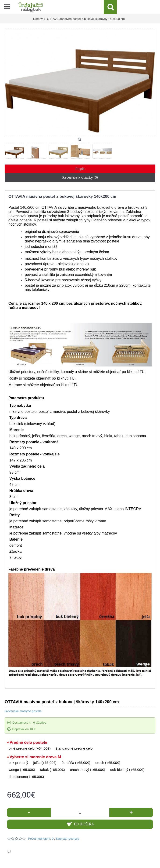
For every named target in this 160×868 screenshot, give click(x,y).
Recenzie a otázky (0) (80, 177)
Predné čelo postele (28, 742)
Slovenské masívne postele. (24, 711)
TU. (73, 378)
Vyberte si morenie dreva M (35, 757)
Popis (80, 169)
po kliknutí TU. (134, 372)
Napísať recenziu (68, 839)
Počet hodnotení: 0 (41, 839)
